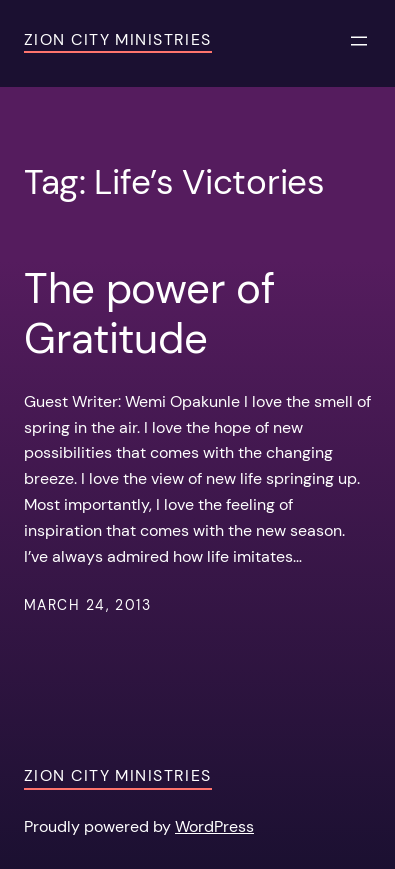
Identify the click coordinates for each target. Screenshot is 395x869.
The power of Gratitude (149, 314)
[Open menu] (359, 41)
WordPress (214, 826)
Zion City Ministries (118, 39)
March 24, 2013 (87, 605)
